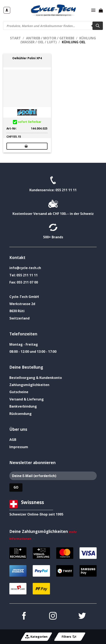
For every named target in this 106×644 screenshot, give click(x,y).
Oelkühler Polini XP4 (27, 58)
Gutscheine (19, 392)
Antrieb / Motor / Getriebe (50, 38)
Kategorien (36, 637)
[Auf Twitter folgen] (82, 616)
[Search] (98, 26)
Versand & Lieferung (27, 399)
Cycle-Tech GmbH (24, 297)
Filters (69, 637)
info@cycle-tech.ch (25, 268)
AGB (13, 440)
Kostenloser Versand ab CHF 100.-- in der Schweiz (53, 214)
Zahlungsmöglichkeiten (29, 385)
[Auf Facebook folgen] (24, 616)
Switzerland (19, 318)
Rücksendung (21, 414)
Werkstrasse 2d (22, 304)
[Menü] (93, 10)
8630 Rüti (17, 311)
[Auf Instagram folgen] (53, 616)
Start (15, 38)
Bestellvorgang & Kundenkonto (36, 378)
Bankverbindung (23, 406)
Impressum (19, 447)
